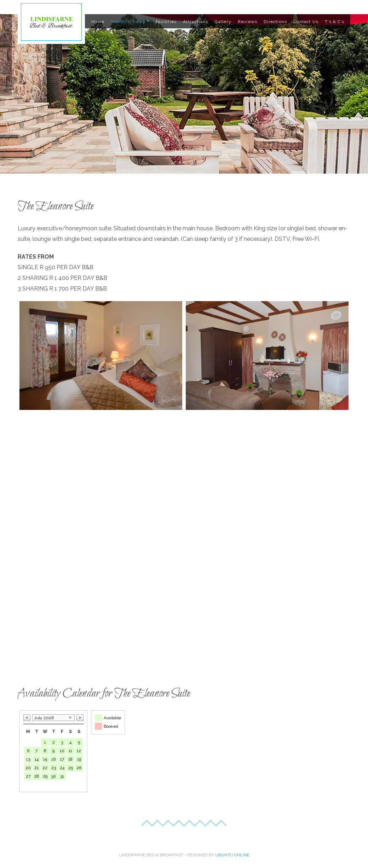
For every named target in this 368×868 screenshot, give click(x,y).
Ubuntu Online (232, 855)
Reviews (248, 22)
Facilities (166, 22)
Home (98, 22)
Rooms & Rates (128, 22)
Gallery (223, 22)
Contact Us (306, 22)
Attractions (195, 22)
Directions (275, 22)
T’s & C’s (335, 22)
